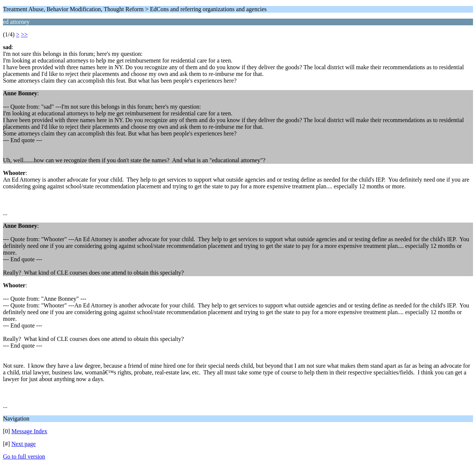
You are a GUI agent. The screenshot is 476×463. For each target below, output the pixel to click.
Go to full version (24, 456)
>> (24, 34)
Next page (24, 444)
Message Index (29, 431)
